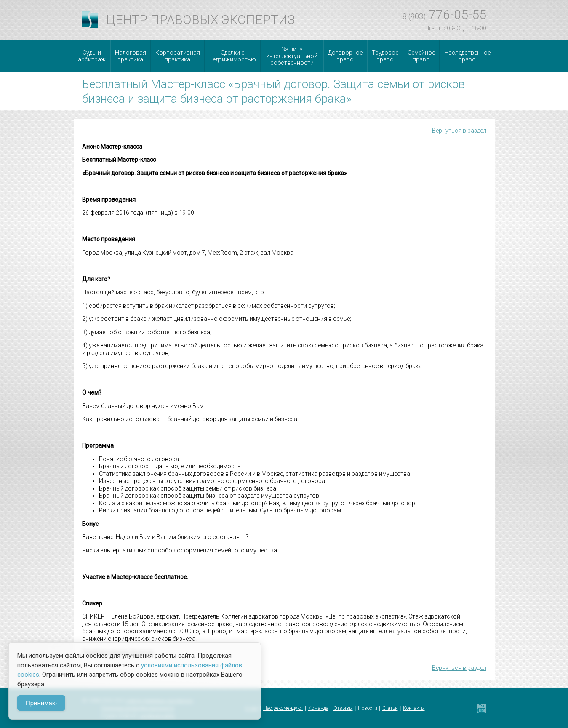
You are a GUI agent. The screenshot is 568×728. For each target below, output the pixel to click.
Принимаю (41, 703)
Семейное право (421, 56)
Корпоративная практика (178, 56)
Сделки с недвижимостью (233, 56)
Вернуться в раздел (459, 131)
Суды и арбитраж (92, 56)
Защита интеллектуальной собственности (292, 56)
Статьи (390, 708)
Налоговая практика (131, 56)
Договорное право (345, 56)
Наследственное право (467, 56)
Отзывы (343, 708)
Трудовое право (385, 56)
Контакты (414, 708)
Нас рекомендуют (283, 708)
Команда (318, 708)
